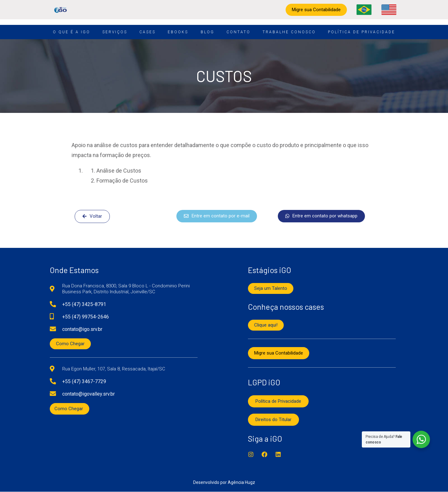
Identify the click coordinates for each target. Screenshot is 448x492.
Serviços (115, 32)
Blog (208, 32)
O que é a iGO (72, 32)
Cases (147, 32)
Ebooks (178, 32)
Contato (238, 32)
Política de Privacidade (362, 32)
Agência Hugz (241, 483)
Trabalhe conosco (289, 32)
